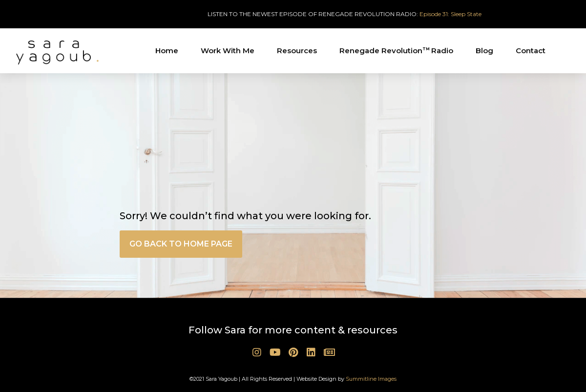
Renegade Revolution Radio (396, 51)
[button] (181, 244)
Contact (531, 51)
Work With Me (228, 51)
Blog (484, 51)
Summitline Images (371, 379)
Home (167, 51)
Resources (297, 51)
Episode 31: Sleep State (450, 14)
